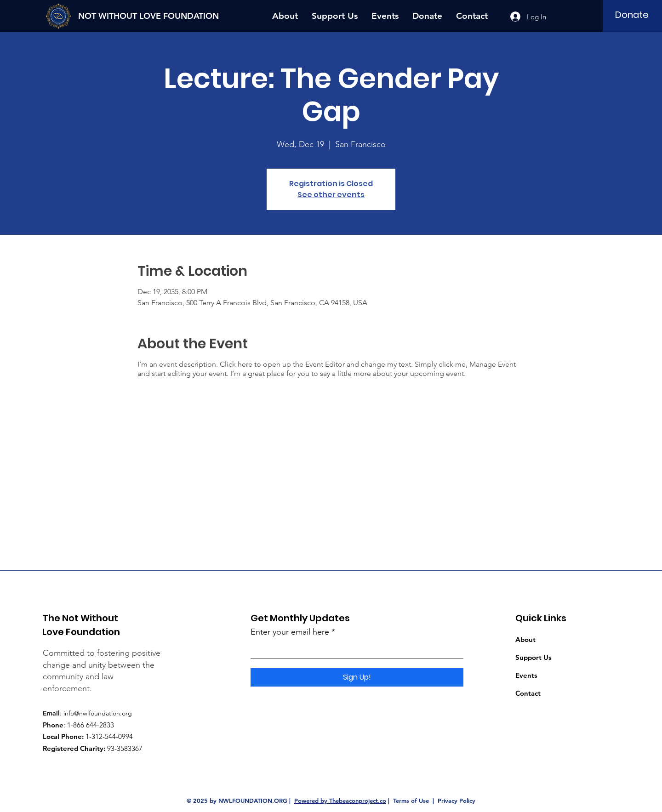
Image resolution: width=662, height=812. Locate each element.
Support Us (534, 657)
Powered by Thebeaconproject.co (340, 801)
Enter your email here (290, 632)
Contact (528, 693)
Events (526, 675)
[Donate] (632, 14)
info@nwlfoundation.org (98, 713)
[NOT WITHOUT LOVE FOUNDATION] (151, 16)
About (525, 639)
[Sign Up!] (357, 677)
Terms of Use (411, 801)
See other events (331, 195)
